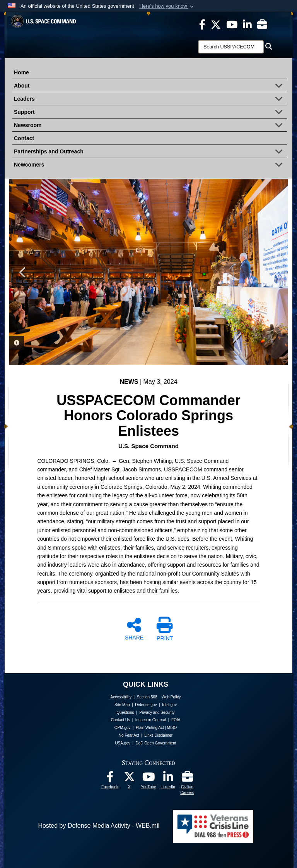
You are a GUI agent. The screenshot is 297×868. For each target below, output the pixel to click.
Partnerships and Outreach (150, 152)
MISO (172, 728)
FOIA (176, 720)
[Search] (231, 47)
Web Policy (171, 697)
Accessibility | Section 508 (134, 697)
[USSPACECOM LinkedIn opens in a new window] (247, 24)
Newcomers (150, 165)
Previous (23, 272)
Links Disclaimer (158, 735)
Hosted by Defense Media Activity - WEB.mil (99, 826)
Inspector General (151, 720)
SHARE (134, 629)
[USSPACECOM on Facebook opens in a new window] (202, 24)
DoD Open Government (156, 743)
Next (274, 272)
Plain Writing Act (150, 728)
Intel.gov (169, 705)
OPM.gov (123, 728)
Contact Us (120, 720)
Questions (125, 712)
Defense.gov (146, 705)
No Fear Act (129, 735)
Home (21, 72)
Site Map (122, 705)
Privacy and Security (157, 712)
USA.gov (122, 743)
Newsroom (150, 126)
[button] (167, 6)
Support (150, 113)
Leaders (150, 100)
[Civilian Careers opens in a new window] (262, 24)
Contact (24, 138)
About (150, 86)
